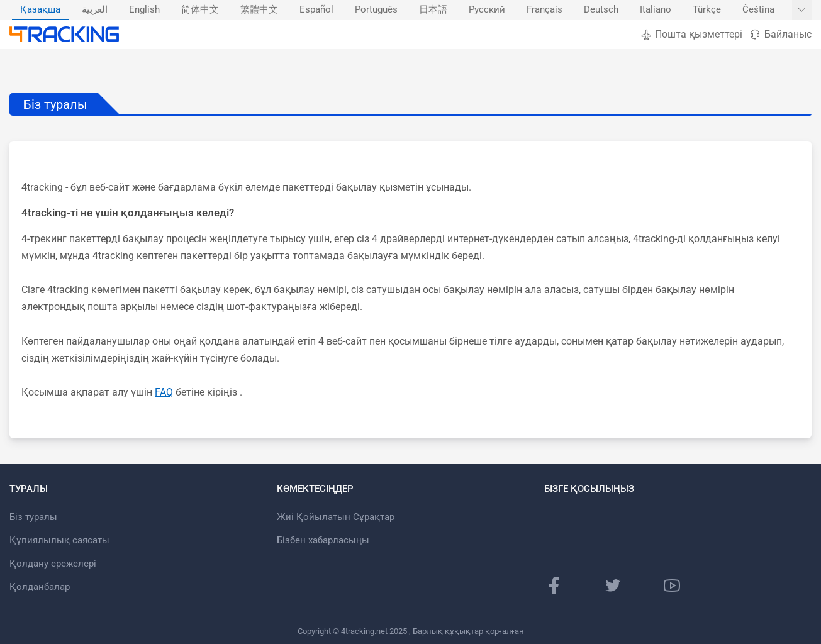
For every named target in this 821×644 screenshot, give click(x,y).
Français (545, 10)
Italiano (656, 10)
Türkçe (707, 10)
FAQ (164, 392)
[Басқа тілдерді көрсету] (802, 10)
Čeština (758, 10)
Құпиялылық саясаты (59, 540)
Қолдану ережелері (53, 563)
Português (376, 10)
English (144, 10)
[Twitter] (613, 586)
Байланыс (780, 34)
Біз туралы (33, 517)
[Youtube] (672, 586)
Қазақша (40, 10)
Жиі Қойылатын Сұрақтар (336, 517)
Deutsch (601, 10)
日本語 (433, 10)
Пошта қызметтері (691, 34)
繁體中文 (259, 10)
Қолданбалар (40, 587)
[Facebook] (554, 586)
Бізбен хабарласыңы (323, 540)
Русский (487, 10)
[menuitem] (40, 10)
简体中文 (200, 10)
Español (316, 10)
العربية (95, 10)
